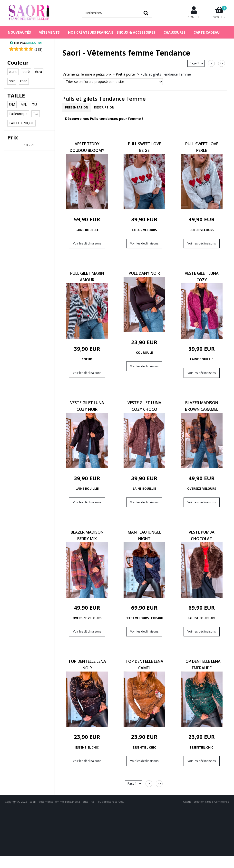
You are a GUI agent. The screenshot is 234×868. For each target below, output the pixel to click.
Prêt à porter (126, 74)
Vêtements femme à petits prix (87, 74)
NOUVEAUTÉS (19, 32)
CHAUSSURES (175, 32)
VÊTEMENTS (49, 32)
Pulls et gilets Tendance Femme (166, 74)
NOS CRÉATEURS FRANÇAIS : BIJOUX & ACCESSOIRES (112, 32)
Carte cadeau (207, 32)
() (38, 49)
